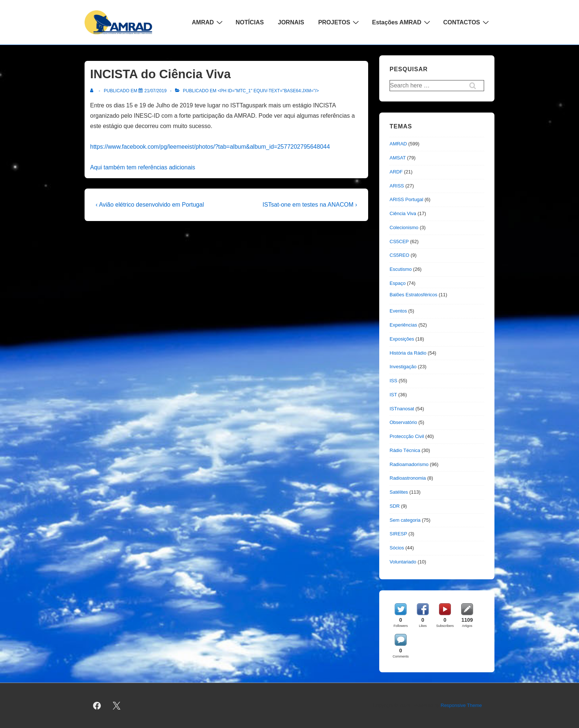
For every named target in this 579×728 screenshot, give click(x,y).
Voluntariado (403, 562)
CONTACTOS (467, 22)
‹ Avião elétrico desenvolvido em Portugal (150, 205)
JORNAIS (291, 22)
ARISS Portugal (406, 199)
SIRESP (398, 534)
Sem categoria (405, 520)
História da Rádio (408, 353)
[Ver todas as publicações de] (93, 91)
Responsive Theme (461, 705)
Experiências (403, 325)
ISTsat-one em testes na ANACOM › (310, 205)
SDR (395, 506)
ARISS (397, 186)
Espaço (398, 283)
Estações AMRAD (402, 22)
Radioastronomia (408, 478)
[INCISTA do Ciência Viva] (155, 91)
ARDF (396, 172)
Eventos (398, 311)
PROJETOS (340, 22)
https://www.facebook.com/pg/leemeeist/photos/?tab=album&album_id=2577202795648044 (210, 147)
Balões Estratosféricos (413, 295)
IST (393, 395)
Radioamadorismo (409, 464)
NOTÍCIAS (250, 22)
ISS (393, 381)
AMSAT (398, 158)
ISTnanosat (402, 409)
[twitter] (117, 705)
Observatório (403, 422)
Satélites (399, 492)
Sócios (397, 548)
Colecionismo (404, 227)
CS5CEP (399, 241)
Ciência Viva (403, 213)
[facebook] (97, 705)
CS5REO (399, 255)
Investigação (403, 367)
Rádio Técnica (405, 450)
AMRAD (208, 22)
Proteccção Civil (407, 436)
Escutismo (401, 269)
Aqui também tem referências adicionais (143, 167)
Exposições (402, 339)
